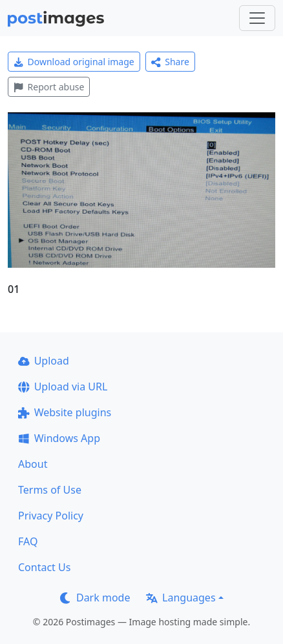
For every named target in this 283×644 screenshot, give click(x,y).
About (33, 464)
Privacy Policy (51, 516)
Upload (44, 361)
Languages (181, 598)
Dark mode (95, 598)
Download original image (74, 62)
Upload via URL (63, 387)
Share (170, 62)
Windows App (59, 438)
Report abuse (49, 87)
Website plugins (65, 412)
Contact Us (44, 567)
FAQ (28, 541)
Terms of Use (50, 490)
